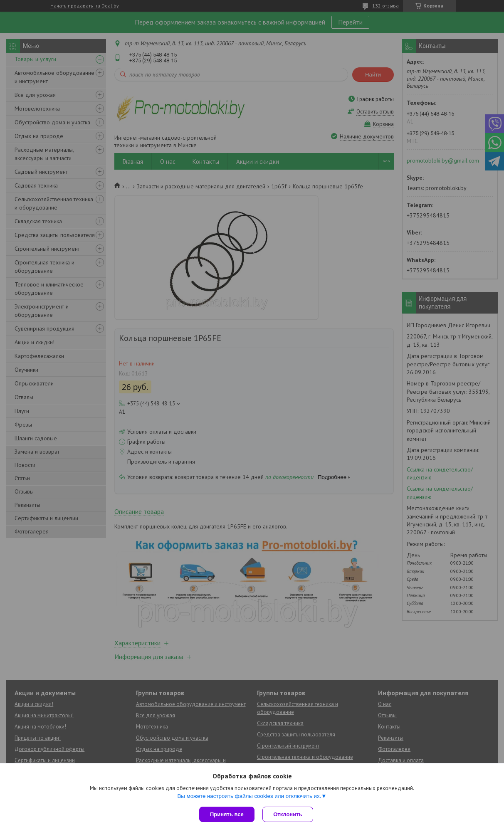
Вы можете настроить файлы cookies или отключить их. (249, 796)
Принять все (227, 814)
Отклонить (288, 814)
